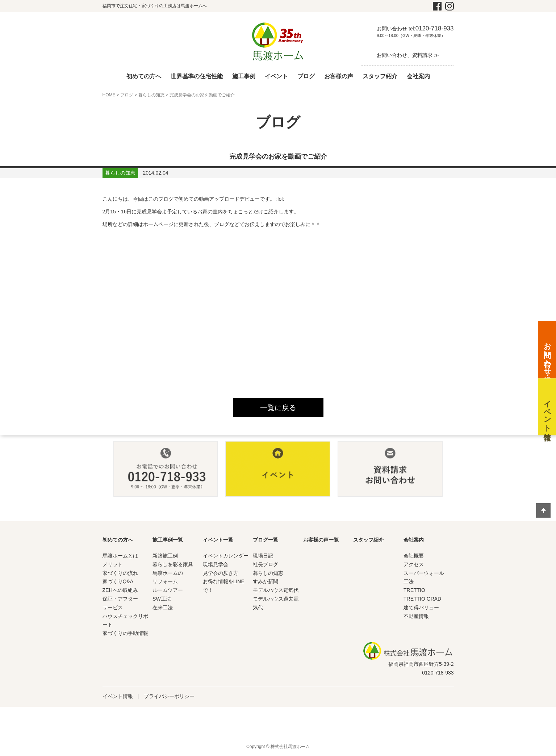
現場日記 (263, 556)
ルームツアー (168, 590)
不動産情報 (416, 616)
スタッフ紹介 (380, 76)
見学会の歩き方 (221, 573)
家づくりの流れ (120, 573)
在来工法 (163, 607)
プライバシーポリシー (169, 696)
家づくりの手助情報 (125, 634)
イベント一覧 (218, 540)
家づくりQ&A (118, 582)
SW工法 (162, 599)
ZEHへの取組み (120, 590)
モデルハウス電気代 (276, 590)
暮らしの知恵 (151, 95)
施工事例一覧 (168, 540)
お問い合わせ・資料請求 (547, 354)
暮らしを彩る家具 (173, 564)
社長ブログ (266, 564)
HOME (109, 95)
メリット (113, 564)
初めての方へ (144, 76)
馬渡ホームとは (120, 556)
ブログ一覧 (266, 540)
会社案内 (418, 76)
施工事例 (244, 76)
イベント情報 (118, 696)
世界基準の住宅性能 (197, 76)
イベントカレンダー (226, 556)
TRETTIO (414, 590)
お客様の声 (339, 76)
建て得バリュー (421, 607)
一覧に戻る (278, 408)
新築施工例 (165, 556)
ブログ (306, 76)
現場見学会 (216, 564)
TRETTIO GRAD (422, 599)
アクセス (414, 564)
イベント (276, 76)
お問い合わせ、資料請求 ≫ (408, 55)
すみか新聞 (266, 582)
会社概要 (414, 556)
